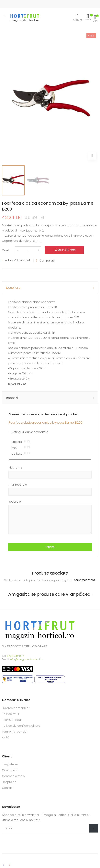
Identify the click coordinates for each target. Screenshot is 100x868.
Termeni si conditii (15, 732)
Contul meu (10, 770)
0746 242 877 (16, 656)
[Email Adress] (50, 828)
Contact (8, 788)
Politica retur (11, 714)
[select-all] (85, 580)
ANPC (6, 737)
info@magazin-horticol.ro (26, 659)
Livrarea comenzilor (16, 708)
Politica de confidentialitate (21, 726)
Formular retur (12, 720)
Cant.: (6, 250)
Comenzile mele (13, 776)
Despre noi (10, 782)
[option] (13, 180)
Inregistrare (10, 764)
